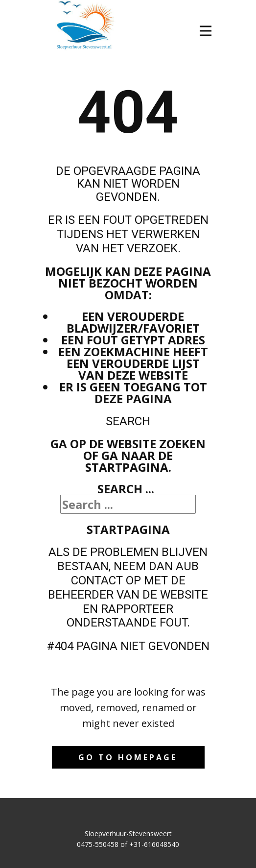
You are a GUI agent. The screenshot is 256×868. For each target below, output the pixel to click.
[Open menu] (206, 31)
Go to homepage (128, 757)
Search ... (126, 489)
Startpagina (128, 529)
